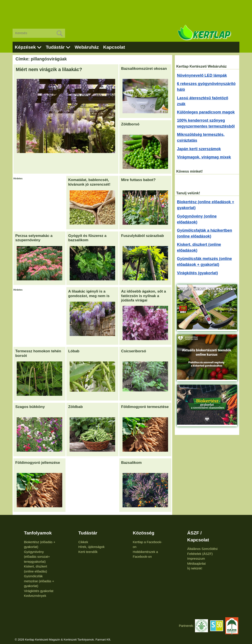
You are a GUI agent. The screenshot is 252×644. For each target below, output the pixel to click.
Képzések (25, 47)
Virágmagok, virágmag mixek (204, 157)
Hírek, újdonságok (91, 547)
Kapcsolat (114, 47)
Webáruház (87, 47)
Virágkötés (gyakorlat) (197, 273)
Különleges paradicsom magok (206, 112)
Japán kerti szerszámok (199, 149)
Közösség (143, 533)
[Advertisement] (126, 11)
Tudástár (55, 47)
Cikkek (83, 542)
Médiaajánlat (196, 563)
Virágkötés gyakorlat (39, 591)
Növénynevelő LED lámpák (202, 75)
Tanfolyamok (38, 533)
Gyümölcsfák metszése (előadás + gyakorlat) (39, 581)
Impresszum (196, 558)
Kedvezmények (35, 596)
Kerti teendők (88, 552)
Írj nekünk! (195, 568)
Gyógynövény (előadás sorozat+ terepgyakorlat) (37, 557)
